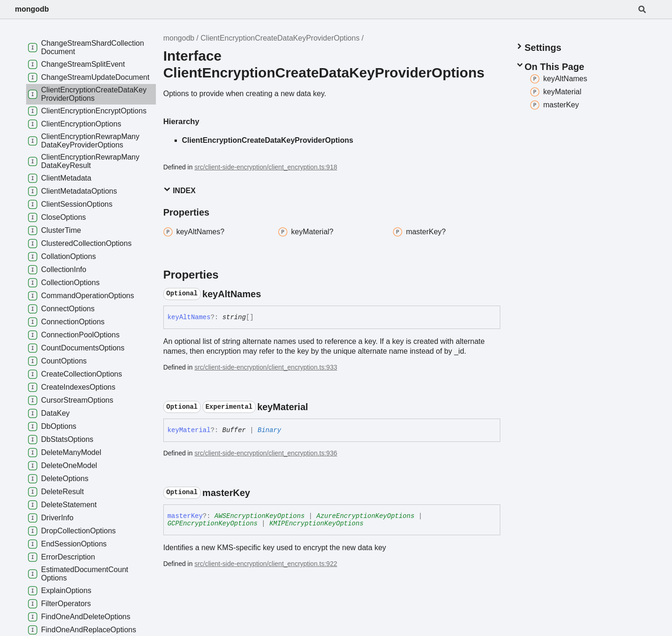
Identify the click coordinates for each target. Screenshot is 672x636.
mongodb (32, 9)
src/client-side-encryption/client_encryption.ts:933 (266, 367)
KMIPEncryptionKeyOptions (316, 524)
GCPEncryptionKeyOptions (213, 524)
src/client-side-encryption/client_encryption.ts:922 (266, 564)
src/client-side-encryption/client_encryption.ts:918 (266, 167)
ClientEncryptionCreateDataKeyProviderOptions (280, 38)
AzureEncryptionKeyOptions (365, 516)
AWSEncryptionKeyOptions (260, 516)
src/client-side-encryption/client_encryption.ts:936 (266, 453)
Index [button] (179, 190)
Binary (269, 430)
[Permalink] (269, 294)
